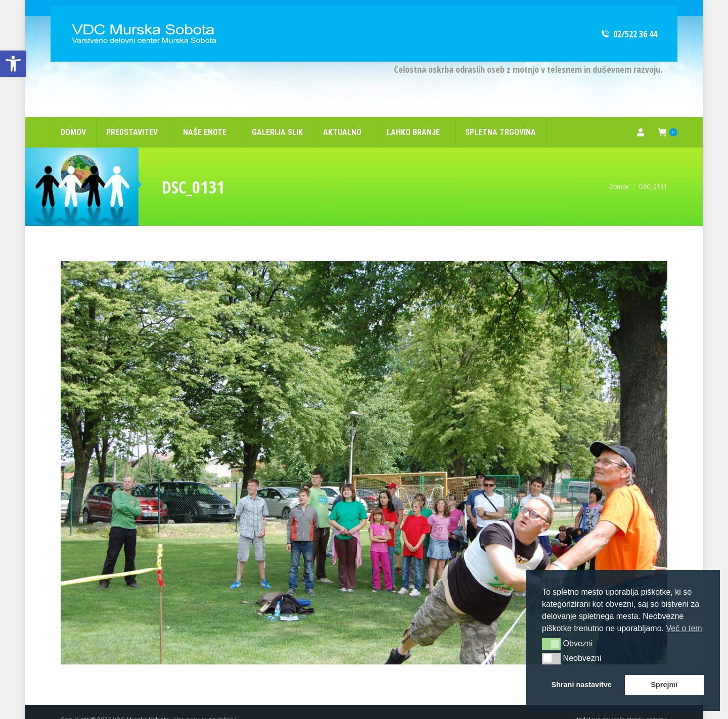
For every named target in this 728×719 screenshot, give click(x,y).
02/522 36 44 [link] (629, 18)
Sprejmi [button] (664, 685)
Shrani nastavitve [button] (582, 685)
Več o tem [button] (684, 628)
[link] (13, 64)
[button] (551, 644)
